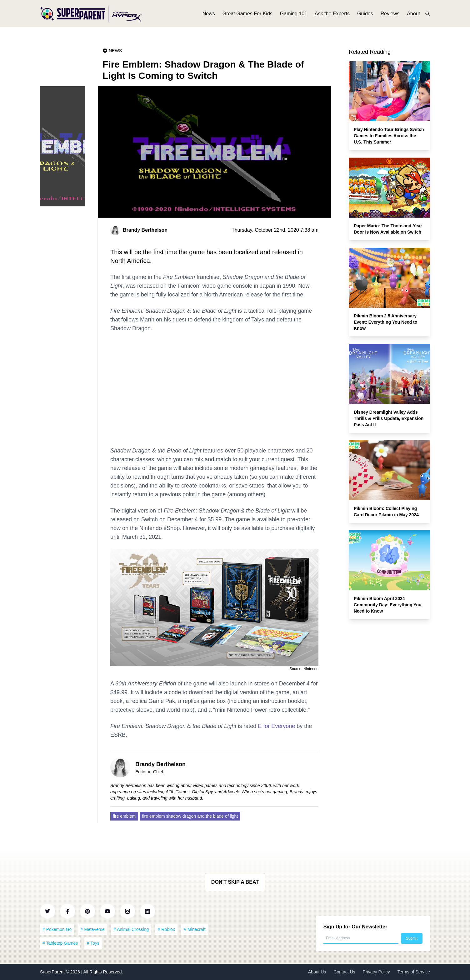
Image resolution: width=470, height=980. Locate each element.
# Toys (93, 943)
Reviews (390, 15)
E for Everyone (276, 726)
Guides (365, 15)
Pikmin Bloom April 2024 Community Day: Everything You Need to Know (388, 605)
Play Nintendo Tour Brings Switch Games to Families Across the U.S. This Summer (389, 136)
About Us (317, 972)
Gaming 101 (294, 15)
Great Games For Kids (247, 15)
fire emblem (124, 816)
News (209, 15)
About (413, 15)
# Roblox (166, 929)
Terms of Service (414, 972)
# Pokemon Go (57, 929)
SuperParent (53, 972)
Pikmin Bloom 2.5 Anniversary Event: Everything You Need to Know (385, 322)
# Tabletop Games (60, 943)
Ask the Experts (332, 15)
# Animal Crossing (131, 929)
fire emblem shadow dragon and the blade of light (190, 816)
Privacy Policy (376, 972)
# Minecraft (195, 929)
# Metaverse (93, 929)
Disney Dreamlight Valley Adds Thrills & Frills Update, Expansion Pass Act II (389, 418)
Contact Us (344, 972)
